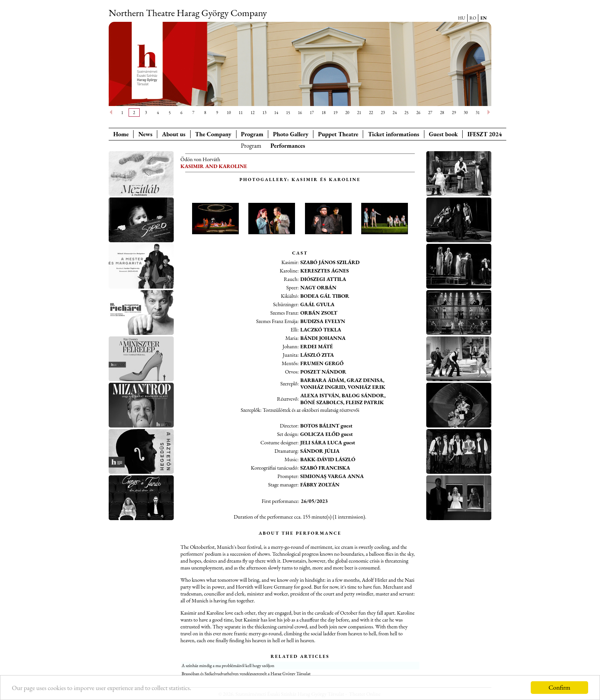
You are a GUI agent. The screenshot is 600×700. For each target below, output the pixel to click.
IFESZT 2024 (484, 134)
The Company (213, 134)
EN (483, 18)
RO (473, 18)
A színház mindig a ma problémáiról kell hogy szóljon (228, 666)
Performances (288, 146)
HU (462, 18)
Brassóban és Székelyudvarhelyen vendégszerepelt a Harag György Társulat (246, 674)
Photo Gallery (291, 134)
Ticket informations (393, 134)
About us (174, 134)
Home (121, 134)
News (145, 134)
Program (252, 134)
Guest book (443, 134)
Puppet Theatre (338, 134)
